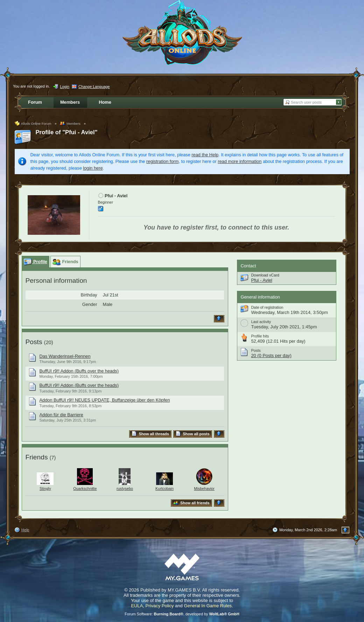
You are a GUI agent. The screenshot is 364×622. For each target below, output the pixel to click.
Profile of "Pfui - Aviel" (67, 132)
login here (93, 168)
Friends (37, 457)
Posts (34, 342)
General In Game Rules (208, 606)
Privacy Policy (160, 606)
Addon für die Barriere (61, 415)
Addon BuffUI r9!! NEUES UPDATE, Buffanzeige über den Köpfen (105, 400)
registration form (162, 161)
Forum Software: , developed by (182, 614)
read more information (240, 161)
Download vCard (265, 275)
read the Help (205, 155)
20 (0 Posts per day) (271, 356)
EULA (137, 606)
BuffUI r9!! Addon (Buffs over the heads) (79, 371)
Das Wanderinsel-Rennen (65, 356)
